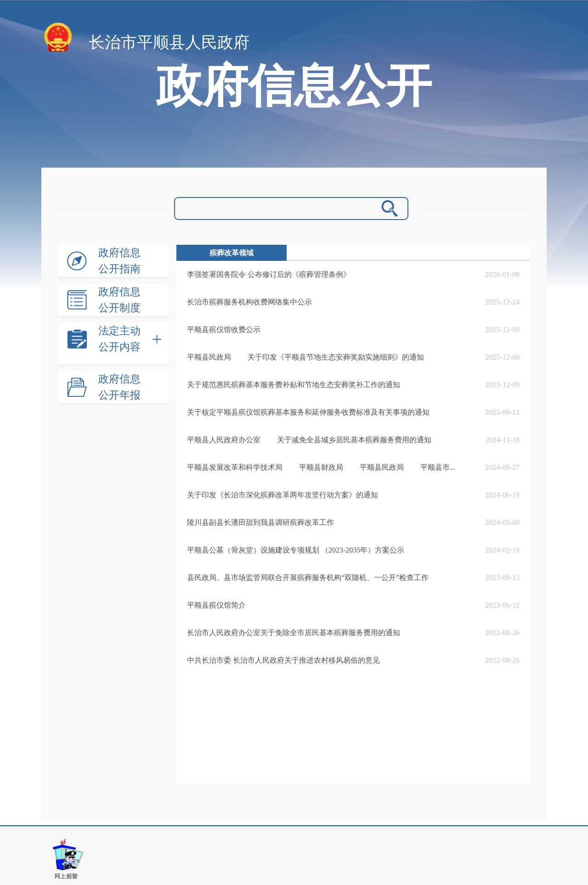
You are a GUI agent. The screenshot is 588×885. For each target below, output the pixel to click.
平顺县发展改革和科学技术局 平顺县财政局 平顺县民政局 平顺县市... (321, 467)
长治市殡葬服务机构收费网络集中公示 (249, 302)
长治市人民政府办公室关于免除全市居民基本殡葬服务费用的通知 (294, 633)
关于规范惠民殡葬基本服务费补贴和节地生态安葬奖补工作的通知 (294, 385)
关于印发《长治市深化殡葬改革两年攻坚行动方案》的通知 (283, 495)
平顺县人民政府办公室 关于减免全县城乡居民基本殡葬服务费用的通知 (309, 440)
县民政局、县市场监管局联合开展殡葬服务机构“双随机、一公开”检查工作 (308, 578)
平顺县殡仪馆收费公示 (224, 330)
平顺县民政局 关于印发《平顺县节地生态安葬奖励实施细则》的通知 (305, 357)
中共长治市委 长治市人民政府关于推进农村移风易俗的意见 (283, 660)
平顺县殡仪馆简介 (216, 605)
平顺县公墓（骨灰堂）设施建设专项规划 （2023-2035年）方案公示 (296, 550)
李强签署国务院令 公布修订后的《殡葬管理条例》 (269, 274)
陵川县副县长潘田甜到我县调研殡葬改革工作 (260, 522)
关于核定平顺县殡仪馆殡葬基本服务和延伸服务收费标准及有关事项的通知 (308, 412)
